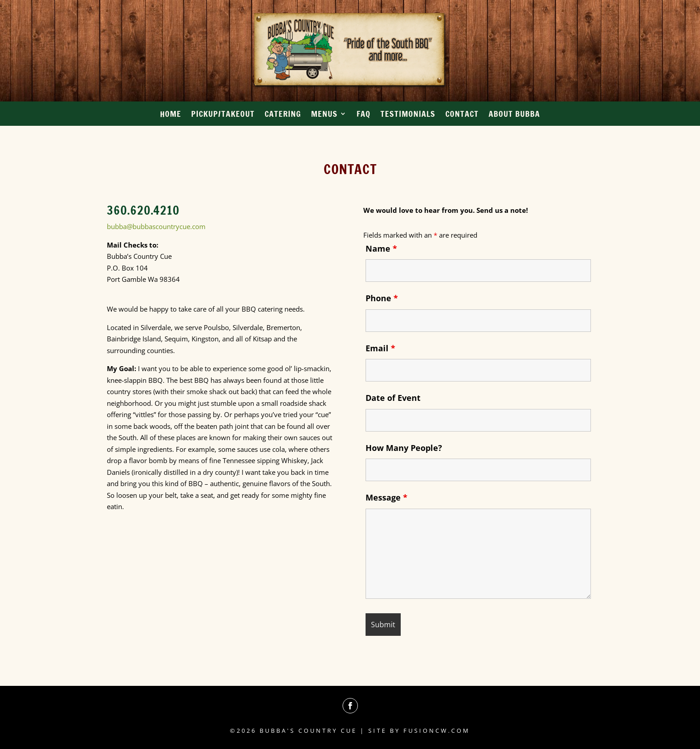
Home (171, 115)
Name (381, 248)
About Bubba (514, 115)
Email (380, 348)
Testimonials (408, 115)
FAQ (364, 115)
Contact (462, 115)
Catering (283, 115)
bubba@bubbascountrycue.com (156, 226)
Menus (324, 115)
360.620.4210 (143, 210)
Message (387, 497)
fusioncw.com (437, 731)
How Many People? (404, 448)
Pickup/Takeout (223, 115)
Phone (382, 298)
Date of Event (393, 398)
